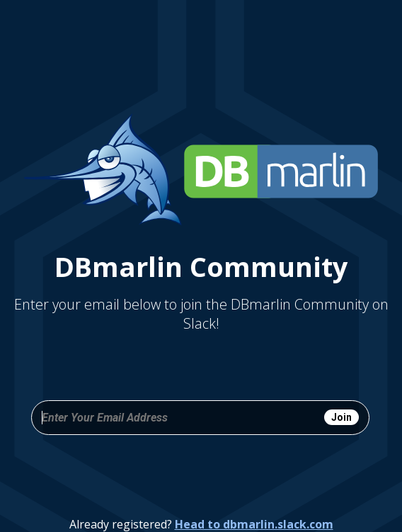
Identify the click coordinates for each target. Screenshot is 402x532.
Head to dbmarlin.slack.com (254, 524)
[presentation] (200, 473)
